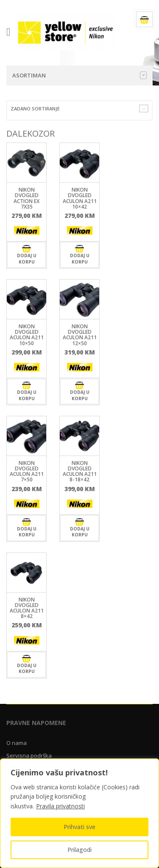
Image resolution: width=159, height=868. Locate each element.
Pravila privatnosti (60, 806)
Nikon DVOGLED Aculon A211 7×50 (27, 471)
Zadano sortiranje (35, 108)
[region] (79, 813)
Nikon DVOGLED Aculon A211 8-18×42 (80, 471)
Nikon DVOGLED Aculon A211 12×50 (80, 335)
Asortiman (79, 75)
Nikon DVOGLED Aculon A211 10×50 (27, 335)
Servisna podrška (29, 755)
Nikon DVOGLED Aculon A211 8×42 (27, 608)
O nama (17, 743)
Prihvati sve (79, 827)
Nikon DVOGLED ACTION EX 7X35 (26, 198)
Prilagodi (79, 850)
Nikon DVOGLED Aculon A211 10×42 (80, 198)
